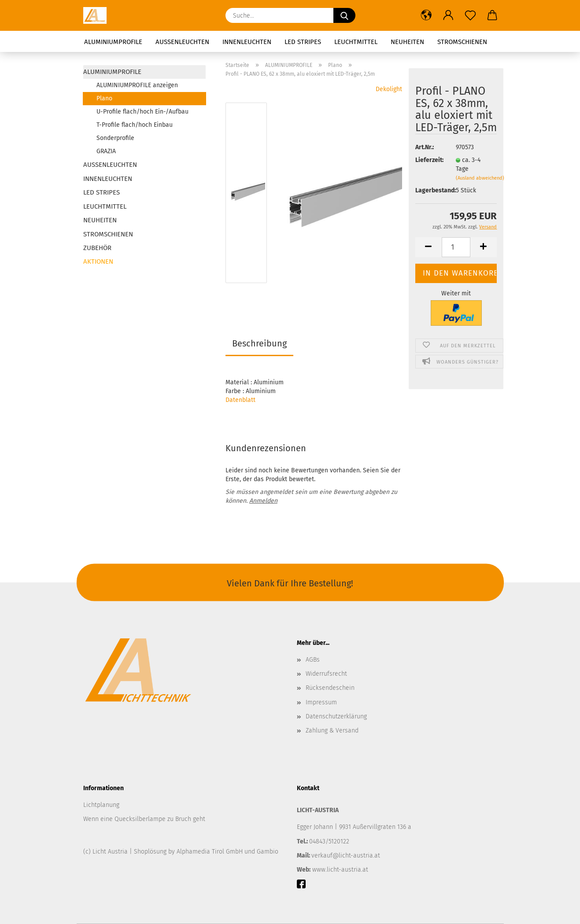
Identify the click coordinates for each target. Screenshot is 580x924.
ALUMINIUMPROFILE (113, 42)
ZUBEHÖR (97, 248)
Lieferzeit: (429, 160)
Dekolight (389, 89)
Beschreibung (259, 343)
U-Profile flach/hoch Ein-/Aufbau (142, 112)
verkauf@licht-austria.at (346, 856)
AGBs (313, 660)
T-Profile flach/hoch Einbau (135, 125)
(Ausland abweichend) (480, 178)
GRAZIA (106, 151)
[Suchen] (344, 15)
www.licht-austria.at (340, 870)
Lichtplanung (101, 805)
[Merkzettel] (470, 15)
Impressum (321, 702)
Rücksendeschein (330, 688)
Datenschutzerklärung (336, 716)
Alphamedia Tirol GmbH (211, 852)
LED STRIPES (303, 42)
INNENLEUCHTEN (247, 42)
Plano (104, 98)
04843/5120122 (329, 841)
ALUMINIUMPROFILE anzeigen (137, 85)
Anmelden (263, 501)
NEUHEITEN (407, 42)
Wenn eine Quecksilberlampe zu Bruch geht (144, 819)
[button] (426, 15)
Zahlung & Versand (332, 731)
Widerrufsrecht (326, 674)
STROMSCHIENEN (462, 42)
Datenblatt (240, 400)
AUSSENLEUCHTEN (182, 42)
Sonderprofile (115, 138)
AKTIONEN (98, 261)
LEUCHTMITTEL (356, 42)
